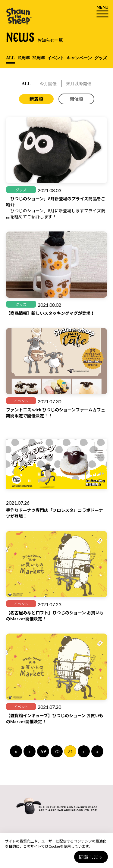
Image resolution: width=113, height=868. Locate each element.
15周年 (24, 58)
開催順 (76, 99)
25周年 (39, 58)
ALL (10, 58)
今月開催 (48, 84)
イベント (56, 58)
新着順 (36, 99)
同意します (91, 857)
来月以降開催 (79, 84)
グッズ (101, 58)
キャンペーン (79, 58)
